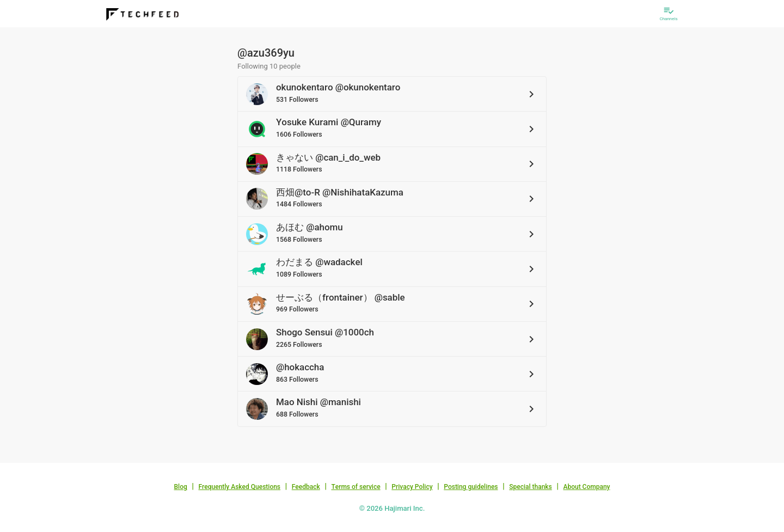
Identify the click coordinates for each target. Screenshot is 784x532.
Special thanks (531, 487)
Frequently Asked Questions (239, 487)
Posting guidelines (471, 487)
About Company (586, 487)
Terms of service (356, 487)
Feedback (306, 487)
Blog (181, 487)
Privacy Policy (412, 487)
